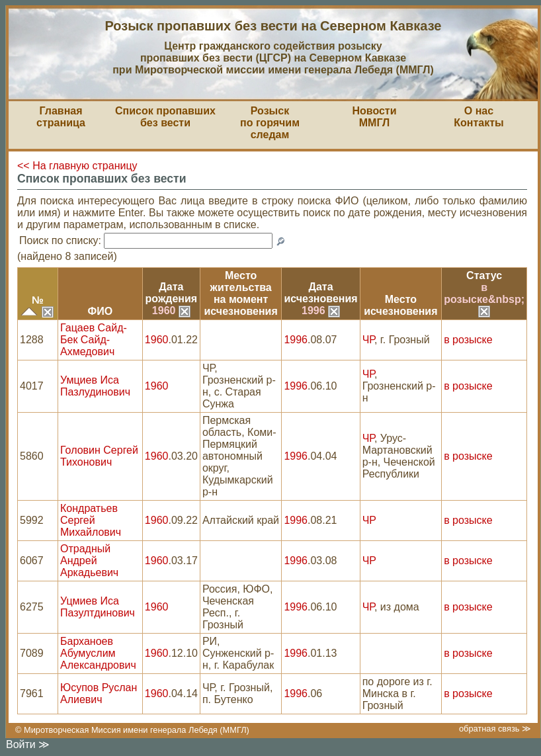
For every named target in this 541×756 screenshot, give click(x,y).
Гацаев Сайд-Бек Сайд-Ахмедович (94, 340)
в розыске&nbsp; (484, 299)
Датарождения (172, 293)
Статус (484, 275)
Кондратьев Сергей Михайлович (91, 520)
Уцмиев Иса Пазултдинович (98, 607)
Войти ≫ (28, 744)
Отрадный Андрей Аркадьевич (89, 561)
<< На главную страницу (77, 166)
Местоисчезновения (400, 305)
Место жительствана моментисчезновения (241, 293)
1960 (171, 311)
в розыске (468, 340)
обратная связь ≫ (495, 729)
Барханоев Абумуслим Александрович (98, 653)
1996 (321, 311)
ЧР (368, 340)
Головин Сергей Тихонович (99, 456)
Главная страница (61, 117)
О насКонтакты (479, 117)
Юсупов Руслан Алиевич (99, 693)
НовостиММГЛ (374, 117)
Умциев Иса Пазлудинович (95, 386)
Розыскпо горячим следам (270, 123)
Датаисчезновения (320, 293)
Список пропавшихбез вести (165, 117)
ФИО (101, 311)
